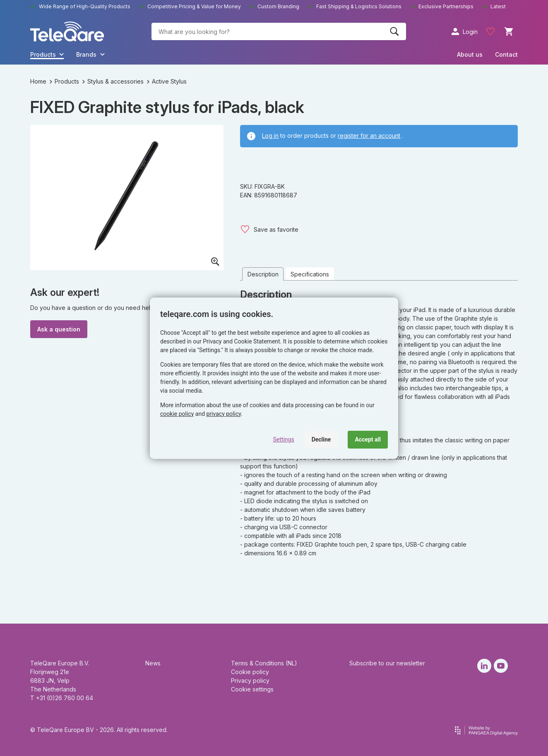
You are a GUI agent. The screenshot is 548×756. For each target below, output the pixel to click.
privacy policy (224, 414)
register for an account (369, 136)
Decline (321, 439)
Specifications (310, 274)
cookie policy (177, 414)
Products (64, 81)
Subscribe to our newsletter (387, 663)
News (153, 663)
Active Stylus (167, 81)
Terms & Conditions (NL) (264, 663)
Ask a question (59, 329)
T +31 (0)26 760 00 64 (62, 698)
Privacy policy (250, 680)
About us (470, 54)
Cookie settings (252, 689)
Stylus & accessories (113, 81)
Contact (506, 54)
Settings (284, 439)
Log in (270, 136)
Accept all (368, 439)
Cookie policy (250, 672)
